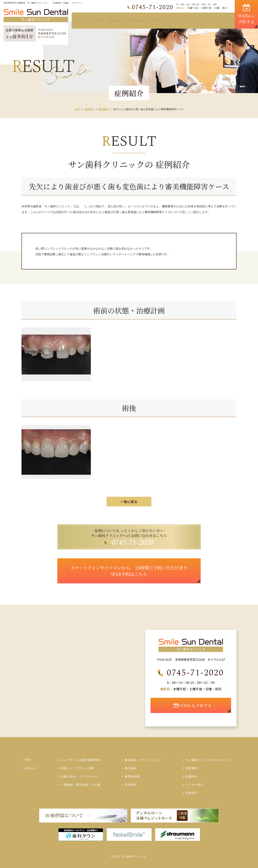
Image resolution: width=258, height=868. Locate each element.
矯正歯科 (131, 768)
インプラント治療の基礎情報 (81, 760)
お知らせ (30, 768)
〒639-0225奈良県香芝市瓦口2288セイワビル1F (52, 33)
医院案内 (192, 768)
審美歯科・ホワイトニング (143, 760)
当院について (220, 21)
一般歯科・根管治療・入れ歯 (81, 785)
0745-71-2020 (153, 7)
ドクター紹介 (195, 785)
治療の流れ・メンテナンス (79, 776)
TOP (77, 109)
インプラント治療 (90, 21)
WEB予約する (196, 709)
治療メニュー (162, 21)
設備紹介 (192, 776)
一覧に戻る (129, 502)
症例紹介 (89, 109)
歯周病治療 (137, 21)
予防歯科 (131, 785)
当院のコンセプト (191, 21)
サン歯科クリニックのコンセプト (208, 760)
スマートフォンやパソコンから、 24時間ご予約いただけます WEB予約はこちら (129, 571)
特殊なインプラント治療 (77, 768)
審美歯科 (116, 21)
